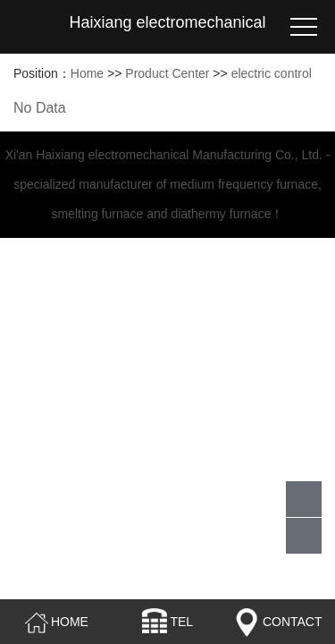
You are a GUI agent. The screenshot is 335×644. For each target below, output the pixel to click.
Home (87, 73)
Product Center (167, 73)
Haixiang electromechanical (167, 22)
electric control (272, 73)
